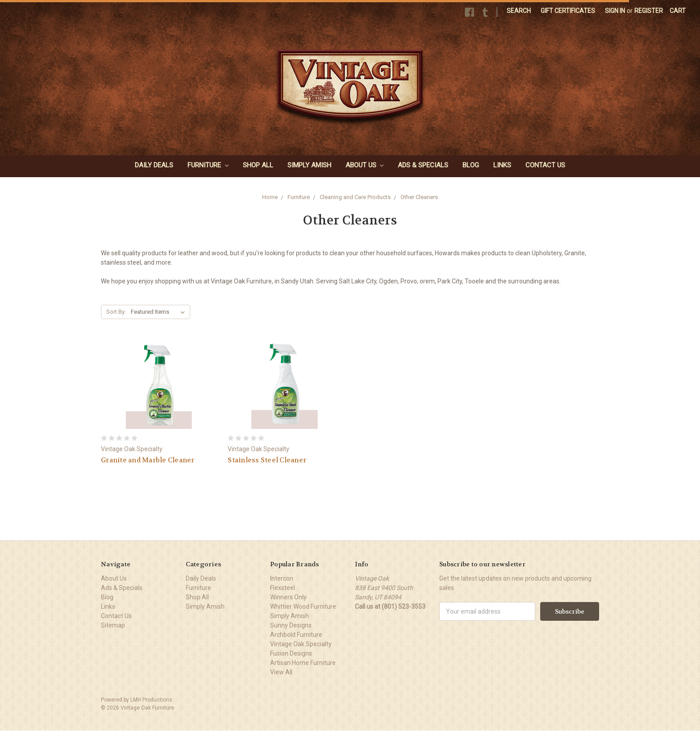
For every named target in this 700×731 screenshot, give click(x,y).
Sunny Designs (291, 625)
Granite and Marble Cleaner (148, 460)
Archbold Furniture (296, 635)
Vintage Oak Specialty (301, 644)
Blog (471, 165)
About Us (365, 165)
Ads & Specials (423, 165)
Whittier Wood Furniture (303, 606)
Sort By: (116, 312)
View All (281, 672)
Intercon (282, 578)
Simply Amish (309, 165)
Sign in (615, 11)
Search (519, 11)
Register (649, 11)
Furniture (208, 165)
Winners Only (288, 597)
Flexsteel (283, 588)
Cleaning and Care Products (355, 197)
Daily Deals (154, 165)
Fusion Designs (291, 653)
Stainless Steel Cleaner (267, 460)
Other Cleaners (419, 197)
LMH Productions (151, 700)
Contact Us (545, 165)
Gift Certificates (568, 11)
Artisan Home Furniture (303, 663)
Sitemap (113, 625)
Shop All (258, 165)
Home (270, 197)
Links (502, 165)
